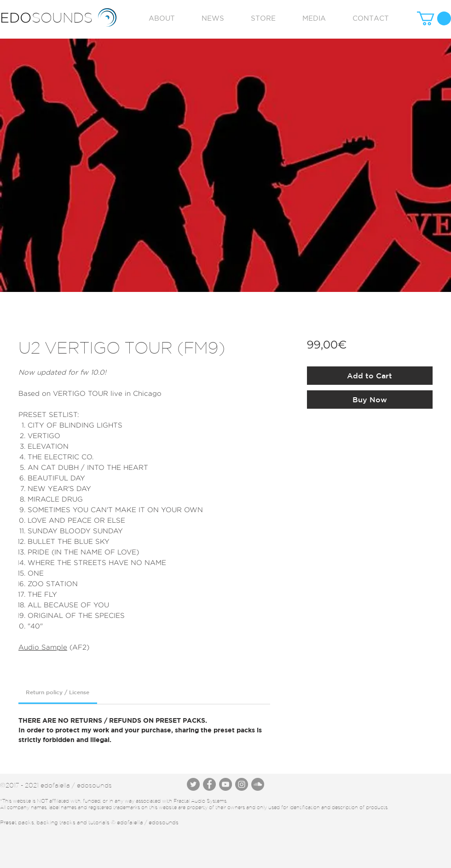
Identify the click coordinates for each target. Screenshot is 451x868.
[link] (58, 692)
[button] (434, 18)
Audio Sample (43, 647)
